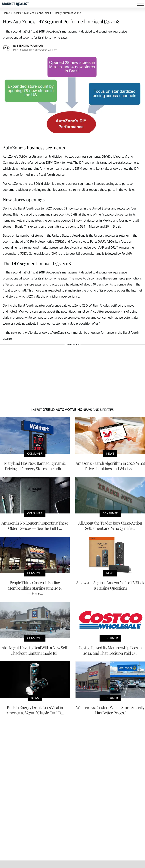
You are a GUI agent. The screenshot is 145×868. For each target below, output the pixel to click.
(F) (130, 254)
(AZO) (23, 156)
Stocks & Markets (23, 13)
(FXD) (23, 254)
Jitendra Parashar (30, 46)
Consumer (43, 13)
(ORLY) (59, 241)
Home (6, 13)
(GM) (54, 254)
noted (13, 311)
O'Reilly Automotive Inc (67, 13)
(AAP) (102, 241)
